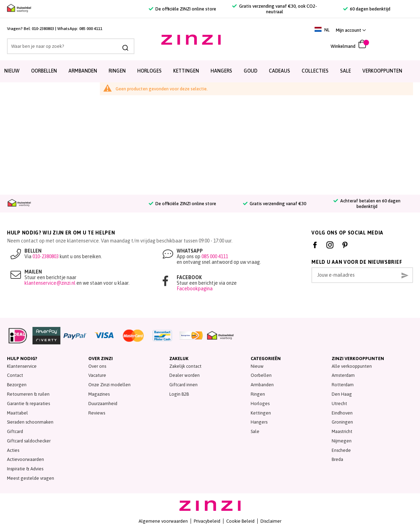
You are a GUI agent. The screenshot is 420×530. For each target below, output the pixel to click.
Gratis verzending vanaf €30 (275, 204)
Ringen (117, 71)
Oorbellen (44, 71)
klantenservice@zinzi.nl (50, 283)
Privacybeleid (207, 521)
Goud (250, 71)
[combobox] (66, 46)
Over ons (97, 366)
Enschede (341, 450)
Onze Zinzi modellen (109, 385)
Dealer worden (185, 375)
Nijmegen (342, 441)
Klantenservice (22, 366)
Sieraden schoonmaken (30, 422)
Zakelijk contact (185, 366)
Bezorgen (17, 385)
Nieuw (12, 71)
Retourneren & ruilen (28, 394)
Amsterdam (343, 375)
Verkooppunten (382, 71)
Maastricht (342, 431)
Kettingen (186, 71)
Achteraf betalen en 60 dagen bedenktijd (367, 204)
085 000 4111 (91, 29)
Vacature (97, 375)
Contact (15, 375)
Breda (337, 459)
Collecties (315, 71)
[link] (396, 30)
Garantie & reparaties (28, 404)
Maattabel (17, 413)
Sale (255, 431)
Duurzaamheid (103, 404)
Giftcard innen (183, 385)
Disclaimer (271, 521)
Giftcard (15, 431)
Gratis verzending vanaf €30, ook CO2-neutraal (274, 9)
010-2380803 (43, 29)
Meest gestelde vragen (31, 478)
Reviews (97, 413)
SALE (345, 71)
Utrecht (339, 404)
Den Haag (342, 394)
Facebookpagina (195, 289)
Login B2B (179, 394)
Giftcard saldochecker (29, 441)
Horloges (149, 71)
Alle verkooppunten (352, 366)
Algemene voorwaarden (163, 521)
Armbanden (83, 71)
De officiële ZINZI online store (182, 9)
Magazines (99, 394)
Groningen (342, 422)
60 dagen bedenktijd (367, 9)
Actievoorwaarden (25, 459)
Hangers (221, 71)
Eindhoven (342, 413)
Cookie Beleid (240, 521)
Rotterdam (343, 385)
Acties (13, 450)
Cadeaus (279, 71)
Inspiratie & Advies (25, 469)
